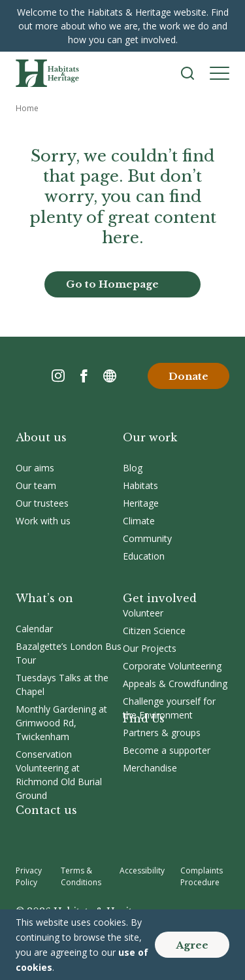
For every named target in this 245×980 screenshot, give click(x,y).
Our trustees (42, 503)
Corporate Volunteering (172, 666)
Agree (192, 945)
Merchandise (150, 768)
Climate (139, 521)
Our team (36, 485)
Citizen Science (154, 631)
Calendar (34, 629)
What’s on (44, 598)
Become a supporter (167, 750)
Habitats (140, 485)
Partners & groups (162, 733)
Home (27, 108)
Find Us (144, 718)
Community (147, 538)
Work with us (43, 521)
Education (144, 556)
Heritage (141, 503)
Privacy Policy (29, 876)
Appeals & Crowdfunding (175, 684)
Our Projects (150, 648)
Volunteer (143, 613)
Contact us (46, 810)
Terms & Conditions (81, 876)
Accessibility (142, 870)
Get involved (160, 598)
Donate (188, 376)
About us (41, 437)
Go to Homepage (112, 284)
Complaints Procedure (202, 876)
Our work (150, 437)
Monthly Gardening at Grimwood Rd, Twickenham (61, 723)
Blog (133, 468)
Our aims (35, 468)
